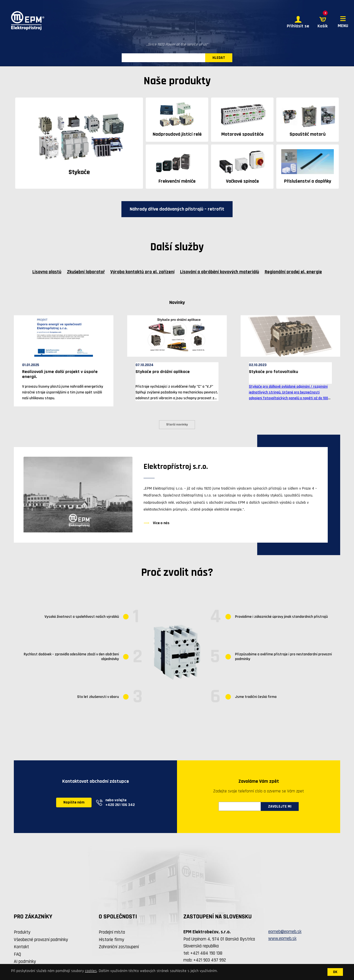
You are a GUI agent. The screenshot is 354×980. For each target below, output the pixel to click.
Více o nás (161, 523)
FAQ (17, 954)
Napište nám (74, 802)
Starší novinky (177, 425)
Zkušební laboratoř (86, 272)
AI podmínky (25, 961)
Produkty (22, 932)
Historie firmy (111, 940)
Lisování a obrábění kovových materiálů (220, 272)
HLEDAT (219, 58)
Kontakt (21, 947)
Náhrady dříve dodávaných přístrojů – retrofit (177, 209)
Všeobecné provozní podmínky (41, 940)
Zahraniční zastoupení (119, 947)
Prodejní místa (112, 932)
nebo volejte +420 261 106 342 (120, 802)
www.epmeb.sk (282, 939)
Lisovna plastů (47, 272)
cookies (91, 971)
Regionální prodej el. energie (293, 272)
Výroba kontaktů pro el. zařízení (142, 272)
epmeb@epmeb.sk (285, 932)
